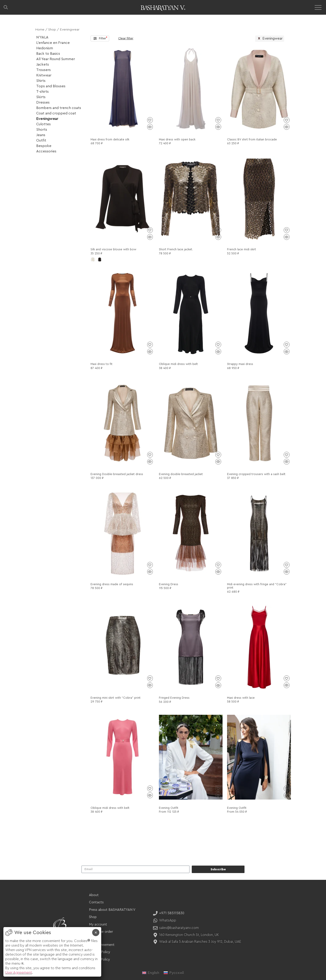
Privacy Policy (99, 952)
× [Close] (96, 933)
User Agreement (102, 945)
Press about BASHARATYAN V (112, 910)
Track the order (101, 932)
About (94, 895)
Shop (52, 30)
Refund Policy (99, 960)
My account (98, 924)
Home (40, 30)
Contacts (96, 902)
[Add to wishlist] (150, 120)
